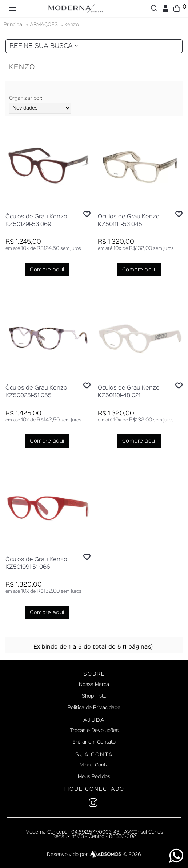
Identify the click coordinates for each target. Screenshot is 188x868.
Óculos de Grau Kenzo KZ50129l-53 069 (36, 221)
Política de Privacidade (94, 708)
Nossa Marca (94, 684)
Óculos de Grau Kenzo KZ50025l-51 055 (36, 392)
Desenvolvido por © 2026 (94, 855)
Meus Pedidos (94, 777)
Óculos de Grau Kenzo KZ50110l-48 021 (129, 392)
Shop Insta (94, 696)
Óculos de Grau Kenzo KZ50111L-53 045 (129, 221)
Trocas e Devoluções (94, 731)
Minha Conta (94, 765)
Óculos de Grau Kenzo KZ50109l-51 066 (36, 563)
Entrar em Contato (94, 742)
